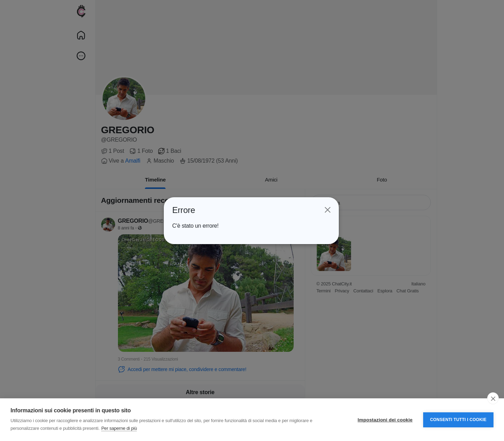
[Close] (327, 210)
